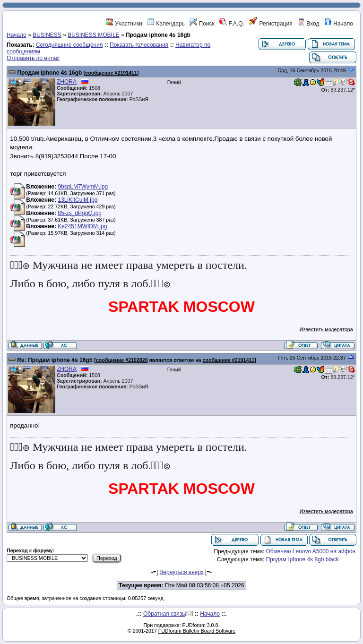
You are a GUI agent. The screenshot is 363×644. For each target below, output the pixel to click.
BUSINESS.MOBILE (93, 35)
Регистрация (271, 24)
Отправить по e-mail (33, 58)
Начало (339, 24)
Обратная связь (164, 614)
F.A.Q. (232, 24)
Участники (124, 24)
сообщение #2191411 (111, 73)
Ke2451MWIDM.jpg (82, 226)
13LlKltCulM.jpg (78, 200)
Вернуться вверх (181, 572)
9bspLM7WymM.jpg (83, 187)
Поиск (202, 24)
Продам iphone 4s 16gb (49, 73)
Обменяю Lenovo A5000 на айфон (311, 551)
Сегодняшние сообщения (69, 45)
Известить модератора (326, 329)
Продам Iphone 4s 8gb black (302, 559)
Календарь (166, 24)
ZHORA (67, 82)
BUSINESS (47, 35)
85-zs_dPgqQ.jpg (80, 213)
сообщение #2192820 (122, 360)
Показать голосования (139, 45)
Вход (308, 24)
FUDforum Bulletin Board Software (197, 631)
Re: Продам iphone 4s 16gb (55, 360)
